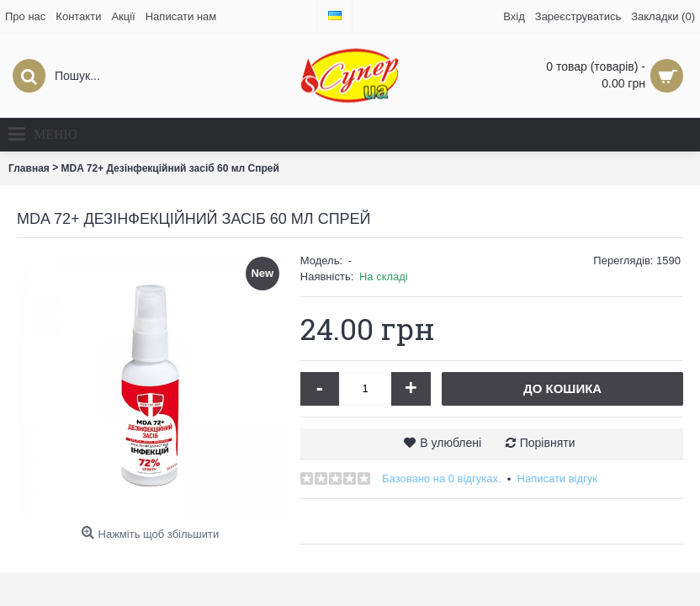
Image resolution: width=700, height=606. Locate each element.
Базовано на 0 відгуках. (441, 478)
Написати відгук (558, 478)
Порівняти (548, 443)
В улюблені (451, 443)
